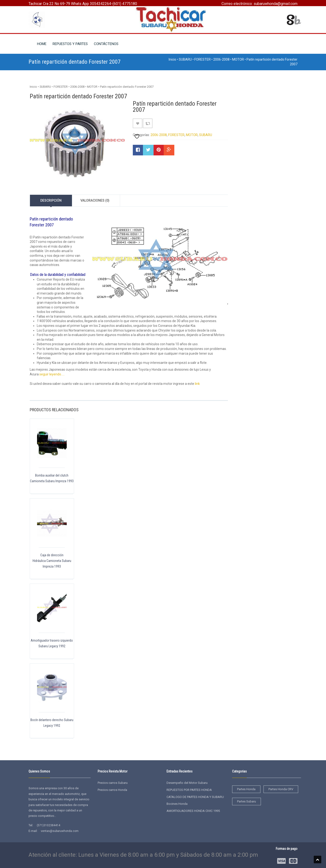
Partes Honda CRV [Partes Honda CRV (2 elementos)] (281, 789)
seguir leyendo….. (52, 374)
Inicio (172, 59)
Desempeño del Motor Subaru (187, 783)
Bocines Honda (177, 804)
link (197, 384)
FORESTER (203, 59)
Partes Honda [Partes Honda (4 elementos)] (246, 789)
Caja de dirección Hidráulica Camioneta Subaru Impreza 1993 (52, 561)
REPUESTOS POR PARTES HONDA (189, 790)
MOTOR (238, 59)
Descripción (51, 200)
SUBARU (185, 59)
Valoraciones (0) (95, 200)
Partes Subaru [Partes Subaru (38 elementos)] (247, 801)
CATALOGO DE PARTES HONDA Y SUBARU (195, 797)
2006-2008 (221, 59)
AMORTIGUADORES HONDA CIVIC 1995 (193, 811)
